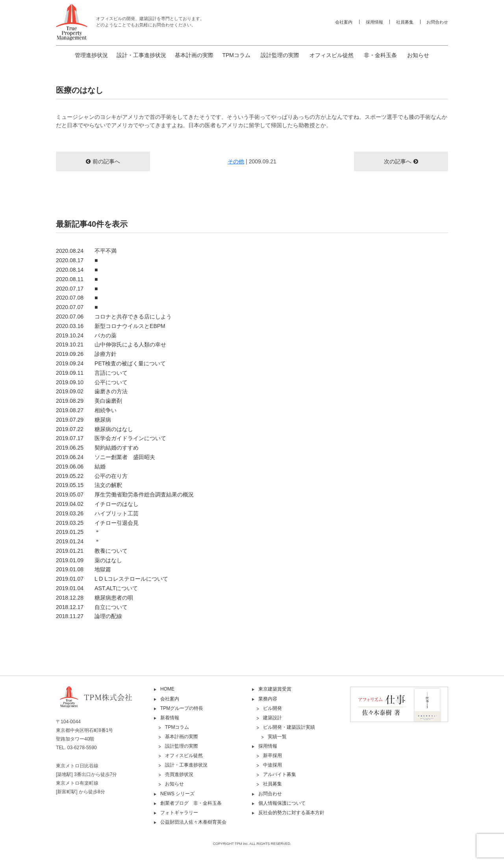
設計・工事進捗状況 (141, 55)
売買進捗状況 (179, 774)
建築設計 (272, 718)
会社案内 (344, 22)
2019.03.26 (97, 513)
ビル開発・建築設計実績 (289, 727)
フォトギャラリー (179, 813)
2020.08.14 (77, 270)
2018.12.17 (92, 607)
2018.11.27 (89, 616)
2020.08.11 (77, 279)
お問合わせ (437, 22)
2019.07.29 (83, 420)
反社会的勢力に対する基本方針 (291, 813)
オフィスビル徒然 (332, 55)
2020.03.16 (111, 326)
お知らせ (418, 55)
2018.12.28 (94, 598)
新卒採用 (272, 756)
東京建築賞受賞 (275, 689)
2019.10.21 (111, 344)
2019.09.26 (86, 354)
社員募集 (405, 22)
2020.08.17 (77, 260)
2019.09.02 (92, 391)
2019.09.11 (92, 373)
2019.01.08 (83, 569)
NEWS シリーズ (177, 794)
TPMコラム (236, 55)
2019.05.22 (92, 476)
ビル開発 (272, 708)
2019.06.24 (106, 457)
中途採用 (272, 765)
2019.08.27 (86, 410)
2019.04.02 (97, 504)
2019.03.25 (97, 523)
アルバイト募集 (280, 774)
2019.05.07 (125, 494)
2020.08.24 (86, 251)
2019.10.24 (86, 335)
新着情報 (170, 718)
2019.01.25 (78, 532)
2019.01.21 (92, 551)
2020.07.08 (77, 298)
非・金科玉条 (380, 55)
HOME (167, 689)
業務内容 (268, 699)
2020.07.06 (114, 317)
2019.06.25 (97, 448)
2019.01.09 (89, 560)
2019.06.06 (81, 467)
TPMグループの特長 (182, 708)
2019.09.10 (92, 382)
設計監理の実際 (280, 55)
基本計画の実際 (194, 55)
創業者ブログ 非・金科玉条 (191, 803)
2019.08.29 (89, 401)
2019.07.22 (94, 429)
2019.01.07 (112, 579)
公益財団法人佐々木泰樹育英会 (193, 822)
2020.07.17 (77, 289)
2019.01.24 (78, 541)
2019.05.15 (89, 485)
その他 (236, 161)
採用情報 (374, 22)
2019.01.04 (97, 588)
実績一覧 (277, 737)
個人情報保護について (282, 803)
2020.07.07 (77, 307)
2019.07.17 (111, 438)
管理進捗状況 (91, 55)
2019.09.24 (111, 363)
